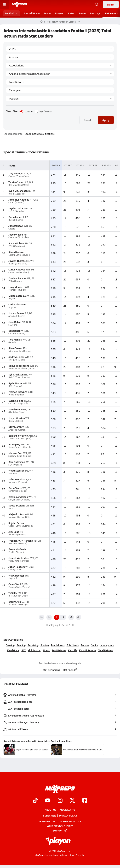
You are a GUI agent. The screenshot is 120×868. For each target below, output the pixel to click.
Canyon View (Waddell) (19, 500)
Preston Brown (16, 392)
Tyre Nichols (15, 339)
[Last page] (79, 617)
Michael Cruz (16, 453)
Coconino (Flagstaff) (18, 403)
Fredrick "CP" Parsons (21, 541)
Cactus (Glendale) (17, 334)
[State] (60, 57)
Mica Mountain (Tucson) (20, 351)
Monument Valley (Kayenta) (21, 368)
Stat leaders (111, 13)
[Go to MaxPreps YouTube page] (48, 801)
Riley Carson (15, 348)
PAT (24, 650)
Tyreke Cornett (16, 182)
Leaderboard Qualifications (40, 134)
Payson (12, 299)
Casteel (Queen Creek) (19, 176)
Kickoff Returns (88, 650)
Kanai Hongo (15, 409)
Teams (47, 13)
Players (59, 13)
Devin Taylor (15, 488)
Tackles (85, 645)
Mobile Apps (68, 810)
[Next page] (71, 617)
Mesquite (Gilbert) (17, 360)
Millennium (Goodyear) (19, 255)
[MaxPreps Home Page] (41, 22)
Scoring (45, 645)
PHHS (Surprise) (16, 395)
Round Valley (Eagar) (18, 605)
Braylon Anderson (18, 497)
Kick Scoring (34, 650)
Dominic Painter (17, 278)
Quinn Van (14, 584)
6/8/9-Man (43, 111)
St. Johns (13, 325)
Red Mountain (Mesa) (19, 185)
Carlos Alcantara (17, 304)
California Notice (70, 821)
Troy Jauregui (16, 173)
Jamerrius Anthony (19, 200)
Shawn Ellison (16, 243)
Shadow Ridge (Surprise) (20, 456)
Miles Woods (16, 479)
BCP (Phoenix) (15, 386)
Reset (87, 120)
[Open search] (97, 4)
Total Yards (73, 645)
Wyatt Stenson (16, 470)
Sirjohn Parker (16, 523)
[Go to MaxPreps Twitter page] (72, 801)
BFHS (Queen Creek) (18, 596)
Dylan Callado (16, 401)
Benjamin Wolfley (18, 436)
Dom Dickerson (17, 462)
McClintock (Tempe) (18, 543)
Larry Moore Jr (16, 287)
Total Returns (105, 650)
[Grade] (60, 90)
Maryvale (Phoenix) (18, 482)
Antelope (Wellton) (17, 430)
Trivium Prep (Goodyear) (20, 438)
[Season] (60, 49)
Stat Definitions (51, 670)
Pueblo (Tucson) (16, 552)
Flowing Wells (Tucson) (19, 587)
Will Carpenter (16, 576)
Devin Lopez (15, 217)
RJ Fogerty (14, 444)
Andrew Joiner (16, 357)
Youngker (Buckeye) (18, 290)
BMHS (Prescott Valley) (19, 377)
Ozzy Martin (15, 427)
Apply (106, 120)
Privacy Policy (68, 815)
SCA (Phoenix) (15, 465)
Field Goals (13, 650)
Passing (10, 645)
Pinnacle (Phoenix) (17, 535)
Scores (82, 13)
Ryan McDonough (18, 191)
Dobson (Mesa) (16, 421)
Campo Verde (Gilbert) (19, 272)
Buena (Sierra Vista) (18, 264)
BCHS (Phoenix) (16, 220)
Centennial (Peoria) (18, 491)
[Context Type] (60, 65)
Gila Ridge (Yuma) (17, 412)
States (71, 13)
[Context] (60, 74)
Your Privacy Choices (60, 826)
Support (60, 830)
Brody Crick (15, 602)
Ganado (12, 342)
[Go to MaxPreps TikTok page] (35, 801)
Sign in (111, 4)
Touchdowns (58, 645)
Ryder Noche (15, 383)
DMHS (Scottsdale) (17, 194)
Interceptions (107, 645)
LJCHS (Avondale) (17, 211)
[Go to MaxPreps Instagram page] (60, 801)
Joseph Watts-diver (19, 558)
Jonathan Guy (16, 226)
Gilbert (12, 229)
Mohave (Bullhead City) (19, 517)
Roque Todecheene (19, 366)
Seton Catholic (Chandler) (20, 447)
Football (11, 13)
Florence (13, 474)
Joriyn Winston (17, 418)
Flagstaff (13, 578)
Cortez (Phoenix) (16, 202)
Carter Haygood (17, 269)
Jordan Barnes (16, 313)
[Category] (60, 82)
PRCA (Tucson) (15, 281)
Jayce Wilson (16, 234)
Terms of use (47, 821)
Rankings (95, 13)
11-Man (26, 111)
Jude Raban (15, 322)
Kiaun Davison (16, 252)
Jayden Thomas (17, 261)
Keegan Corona (17, 505)
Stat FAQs (70, 670)
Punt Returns (59, 650)
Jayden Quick (16, 208)
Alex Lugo (14, 532)
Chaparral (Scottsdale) (19, 237)
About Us (51, 810)
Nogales (12, 307)
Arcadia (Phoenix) (17, 316)
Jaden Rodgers (17, 567)
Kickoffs (73, 650)
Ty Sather (13, 593)
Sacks (94, 645)
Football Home (32, 13)
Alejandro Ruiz (16, 514)
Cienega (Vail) (15, 570)
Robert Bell (15, 331)
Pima (11, 508)
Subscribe (49, 815)
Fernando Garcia (17, 549)
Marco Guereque (18, 296)
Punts (46, 650)
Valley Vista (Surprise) (19, 561)
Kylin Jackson (16, 374)
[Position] (60, 98)
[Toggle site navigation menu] (4, 4)
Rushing (21, 645)
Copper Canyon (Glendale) (21, 526)
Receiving (33, 645)
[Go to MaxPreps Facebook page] (85, 801)
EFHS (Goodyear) (17, 246)
